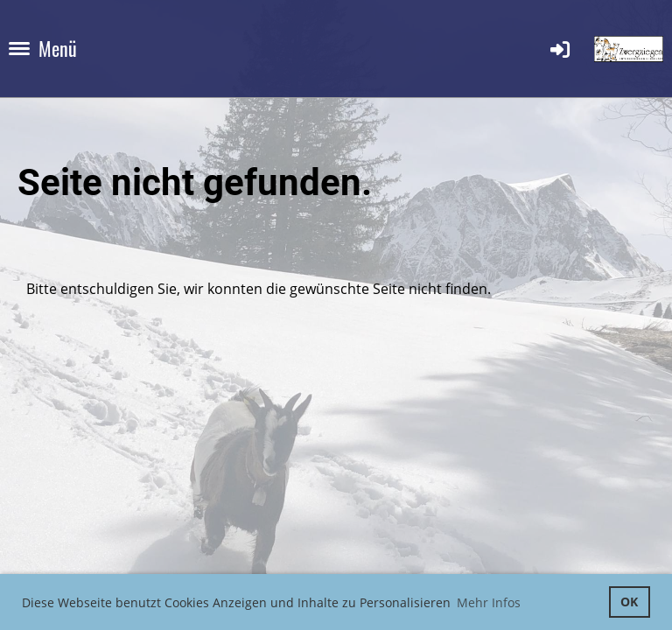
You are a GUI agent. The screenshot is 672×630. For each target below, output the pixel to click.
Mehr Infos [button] (489, 602)
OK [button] (629, 602)
